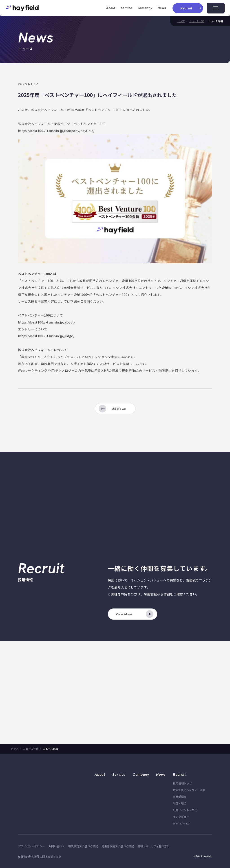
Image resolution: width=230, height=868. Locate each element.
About (100, 774)
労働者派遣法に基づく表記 (118, 846)
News (162, 8)
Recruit (179, 774)
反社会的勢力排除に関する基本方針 (40, 856)
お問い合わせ (57, 846)
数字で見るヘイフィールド (189, 790)
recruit (191, 8)
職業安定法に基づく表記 (83, 846)
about (111, 8)
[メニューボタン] (216, 8)
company (145, 8)
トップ (181, 21)
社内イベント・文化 (185, 810)
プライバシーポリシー (31, 846)
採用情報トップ (182, 783)
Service (127, 8)
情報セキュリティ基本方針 (154, 846)
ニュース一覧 (196, 21)
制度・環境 (180, 803)
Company (141, 774)
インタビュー (181, 816)
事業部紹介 (180, 796)
